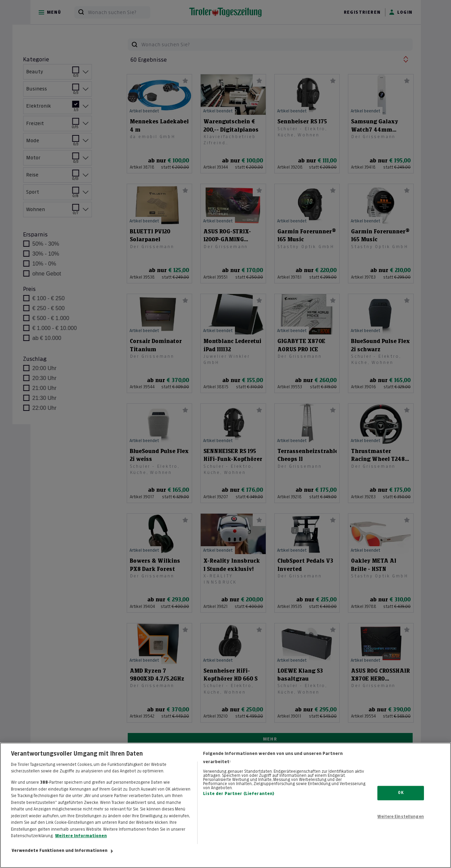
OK (400, 799)
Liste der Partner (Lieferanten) (239, 800)
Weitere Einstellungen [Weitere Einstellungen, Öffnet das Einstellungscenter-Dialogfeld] (401, 823)
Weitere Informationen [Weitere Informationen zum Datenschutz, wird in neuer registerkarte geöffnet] (81, 843)
